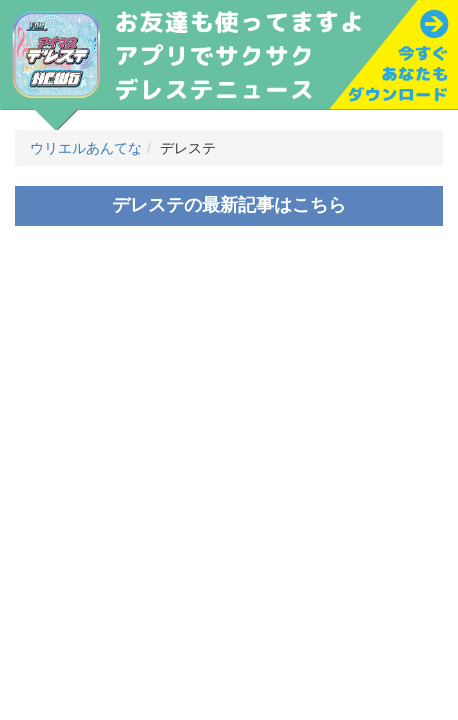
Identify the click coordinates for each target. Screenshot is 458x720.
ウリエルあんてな (86, 148)
